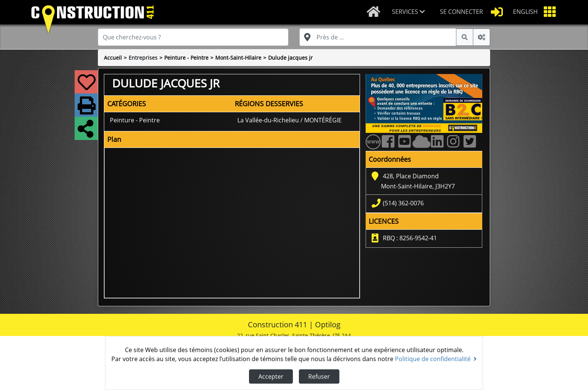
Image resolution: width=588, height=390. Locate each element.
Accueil (113, 58)
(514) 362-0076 (403, 203)
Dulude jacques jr (290, 58)
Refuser (319, 376)
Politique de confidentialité (436, 359)
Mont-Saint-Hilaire (238, 58)
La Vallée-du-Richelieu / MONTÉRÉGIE (289, 120)
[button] (410, 12)
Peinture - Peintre (186, 58)
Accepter (271, 376)
